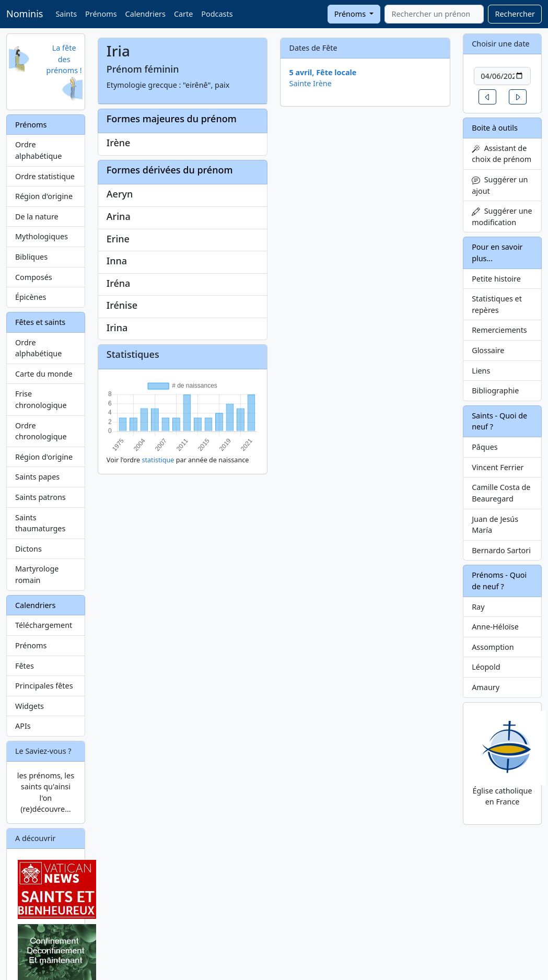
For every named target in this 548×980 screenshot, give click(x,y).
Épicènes (31, 297)
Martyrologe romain (37, 574)
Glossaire (488, 350)
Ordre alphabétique (38, 150)
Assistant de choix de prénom (502, 154)
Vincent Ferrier (498, 467)
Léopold (486, 667)
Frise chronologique (41, 399)
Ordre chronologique (41, 431)
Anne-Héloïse (495, 627)
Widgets (30, 706)
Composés (34, 277)
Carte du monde (44, 374)
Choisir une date (501, 44)
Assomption (493, 647)
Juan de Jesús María (495, 525)
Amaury (486, 687)
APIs (23, 726)
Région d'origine (44, 196)
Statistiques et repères (497, 304)
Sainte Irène (310, 83)
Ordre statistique (45, 176)
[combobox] (434, 14)
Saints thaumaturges (40, 523)
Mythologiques (42, 236)
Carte (183, 14)
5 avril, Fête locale (323, 72)
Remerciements (499, 330)
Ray (478, 607)
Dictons (28, 549)
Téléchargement (44, 625)
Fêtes (25, 666)
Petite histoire (496, 279)
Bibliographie (495, 390)
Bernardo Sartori (501, 550)
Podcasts (217, 14)
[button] (487, 97)
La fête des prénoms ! (64, 59)
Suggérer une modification (502, 217)
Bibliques (31, 257)
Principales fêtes (44, 686)
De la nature (37, 217)
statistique (158, 460)
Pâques (485, 447)
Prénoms (101, 14)
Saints (66, 14)
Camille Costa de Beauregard (501, 493)
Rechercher (515, 14)
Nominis (25, 14)
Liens (481, 371)
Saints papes (37, 477)
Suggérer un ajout (500, 185)
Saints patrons (40, 497)
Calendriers (145, 14)
